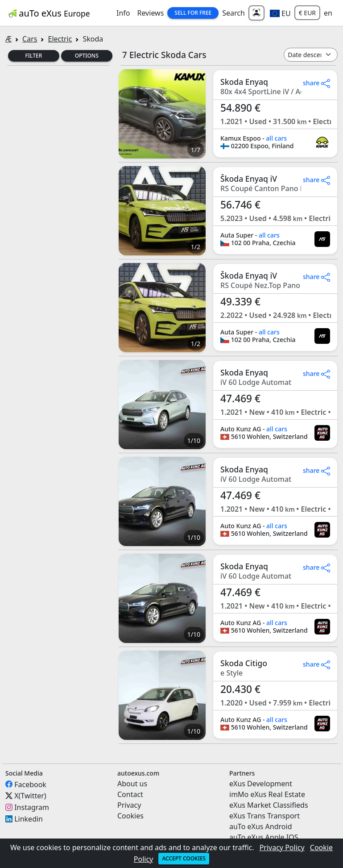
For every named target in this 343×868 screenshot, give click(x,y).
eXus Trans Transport (264, 816)
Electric (60, 39)
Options (87, 56)
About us (132, 784)
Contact (130, 794)
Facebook (30, 784)
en (328, 13)
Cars (30, 39)
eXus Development (261, 784)
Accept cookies (184, 858)
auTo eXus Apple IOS (264, 837)
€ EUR (307, 13)
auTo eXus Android (260, 826)
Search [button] (233, 13)
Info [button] (123, 13)
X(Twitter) (30, 796)
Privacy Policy (282, 847)
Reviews (150, 13)
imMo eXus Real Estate (267, 794)
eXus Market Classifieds (269, 805)
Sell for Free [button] (193, 13)
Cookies (130, 816)
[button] (280, 13)
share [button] (316, 83)
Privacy (129, 805)
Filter (34, 56)
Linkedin (29, 819)
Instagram (32, 807)
